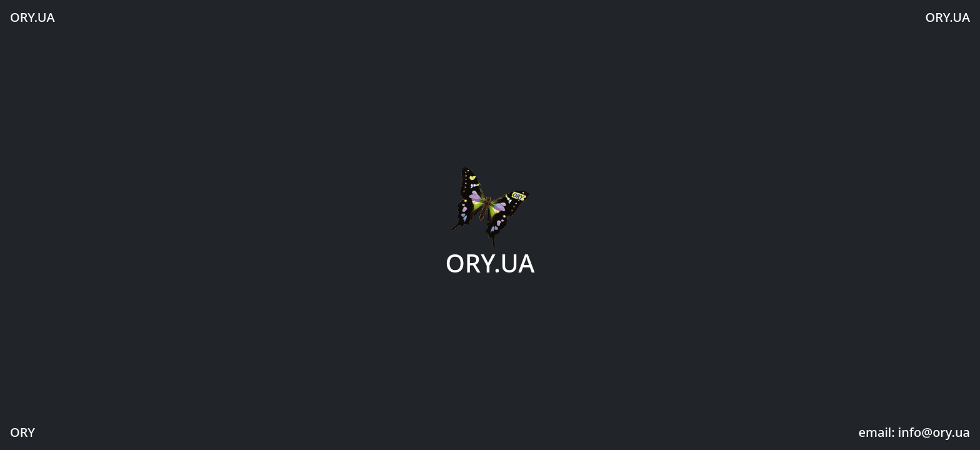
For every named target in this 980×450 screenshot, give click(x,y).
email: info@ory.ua (914, 432)
